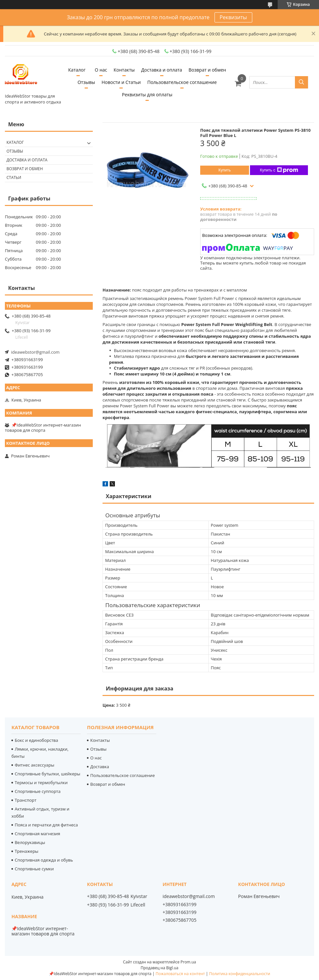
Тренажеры (27, 851)
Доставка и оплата (162, 70)
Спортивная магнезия (37, 834)
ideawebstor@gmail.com (35, 352)
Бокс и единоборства (36, 740)
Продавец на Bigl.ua (159, 968)
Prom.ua (188, 962)
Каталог (77, 70)
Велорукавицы (30, 842)
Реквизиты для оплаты (147, 95)
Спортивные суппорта (38, 791)
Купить (225, 170)
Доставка (100, 767)
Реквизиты (233, 17)
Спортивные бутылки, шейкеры (47, 774)
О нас (101, 70)
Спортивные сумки (34, 869)
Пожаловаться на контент (180, 974)
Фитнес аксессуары (34, 765)
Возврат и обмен (207, 70)
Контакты (124, 70)
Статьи (14, 177)
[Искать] (301, 82)
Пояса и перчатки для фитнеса (46, 825)
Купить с (279, 170)
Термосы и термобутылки (41, 783)
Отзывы (86, 82)
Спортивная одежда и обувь (44, 860)
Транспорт (26, 800)
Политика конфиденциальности (240, 974)
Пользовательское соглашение (182, 82)
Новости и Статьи (121, 82)
